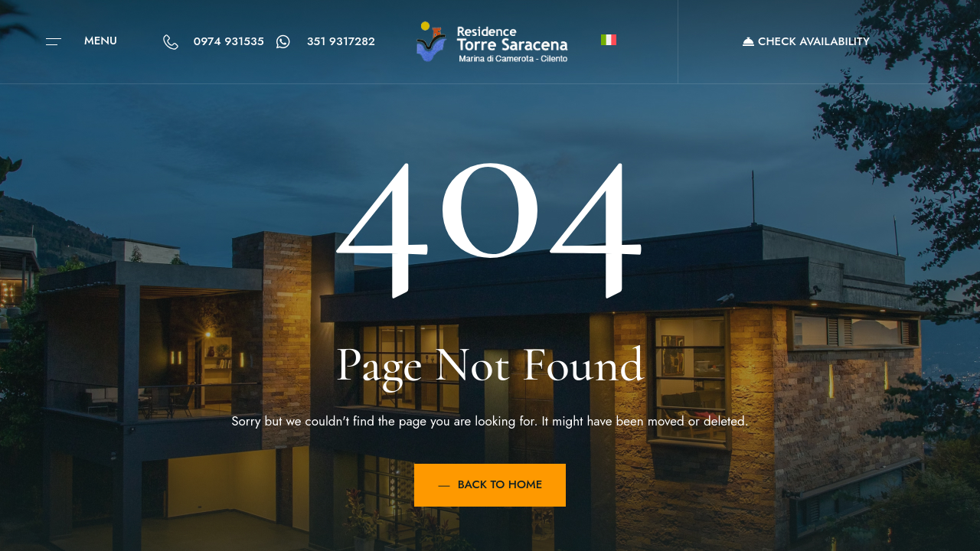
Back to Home (490, 484)
